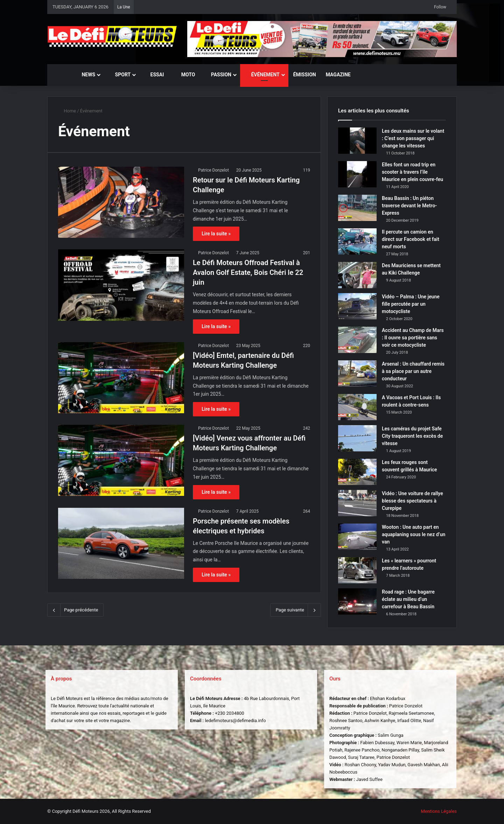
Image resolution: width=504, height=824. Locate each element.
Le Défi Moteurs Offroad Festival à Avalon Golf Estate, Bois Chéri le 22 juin (248, 272)
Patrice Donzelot (213, 170)
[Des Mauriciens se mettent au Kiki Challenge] (357, 275)
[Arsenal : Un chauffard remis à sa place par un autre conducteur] (357, 373)
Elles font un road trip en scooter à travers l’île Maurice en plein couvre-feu (412, 172)
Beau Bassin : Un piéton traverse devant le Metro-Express (409, 206)
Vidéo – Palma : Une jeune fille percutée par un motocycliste (411, 304)
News (85, 75)
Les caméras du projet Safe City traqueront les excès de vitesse (412, 436)
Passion (218, 75)
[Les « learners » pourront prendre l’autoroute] (357, 570)
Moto (184, 75)
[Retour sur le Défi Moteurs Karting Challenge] (121, 202)
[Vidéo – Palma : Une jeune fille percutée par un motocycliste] (357, 306)
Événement (262, 75)
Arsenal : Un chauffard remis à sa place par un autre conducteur (413, 371)
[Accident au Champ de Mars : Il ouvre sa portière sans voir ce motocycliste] (357, 340)
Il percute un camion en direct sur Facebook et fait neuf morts (411, 239)
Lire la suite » (216, 234)
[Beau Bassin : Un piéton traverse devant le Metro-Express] (357, 208)
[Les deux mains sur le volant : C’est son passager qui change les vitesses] (357, 141)
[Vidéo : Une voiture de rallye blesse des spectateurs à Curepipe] (357, 503)
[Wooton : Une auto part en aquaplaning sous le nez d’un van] (357, 537)
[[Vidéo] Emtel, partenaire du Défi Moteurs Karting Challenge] (121, 378)
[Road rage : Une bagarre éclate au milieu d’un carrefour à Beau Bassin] (357, 601)
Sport (120, 75)
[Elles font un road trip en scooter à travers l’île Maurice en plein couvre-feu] (357, 174)
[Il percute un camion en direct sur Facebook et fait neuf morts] (357, 241)
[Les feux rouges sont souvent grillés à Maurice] (357, 472)
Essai (154, 75)
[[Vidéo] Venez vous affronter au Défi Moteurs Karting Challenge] (121, 460)
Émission (305, 75)
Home (67, 111)
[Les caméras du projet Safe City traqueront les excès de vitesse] (357, 438)
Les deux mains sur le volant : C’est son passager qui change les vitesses (413, 138)
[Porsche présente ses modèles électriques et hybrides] (121, 543)
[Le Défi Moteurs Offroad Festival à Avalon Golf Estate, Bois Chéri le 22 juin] (121, 285)
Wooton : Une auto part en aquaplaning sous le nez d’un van (414, 534)
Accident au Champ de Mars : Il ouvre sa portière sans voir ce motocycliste (413, 338)
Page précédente (75, 610)
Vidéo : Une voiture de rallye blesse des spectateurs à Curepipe (412, 501)
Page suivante (296, 610)
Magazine (338, 75)
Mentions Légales (439, 811)
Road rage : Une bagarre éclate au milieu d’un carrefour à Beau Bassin (408, 599)
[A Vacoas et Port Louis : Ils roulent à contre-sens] (357, 407)
